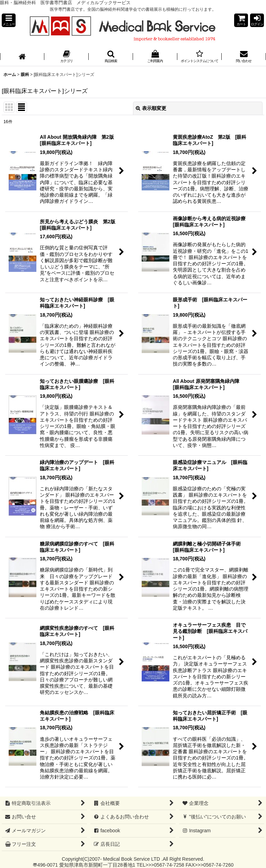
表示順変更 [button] (151, 108)
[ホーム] (22, 57)
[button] (9, 20)
